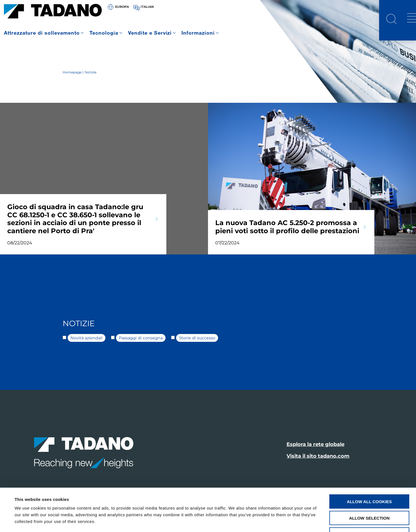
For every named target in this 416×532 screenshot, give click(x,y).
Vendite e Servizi (150, 33)
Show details (235, 521)
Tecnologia (104, 33)
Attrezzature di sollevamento (42, 33)
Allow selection (369, 480)
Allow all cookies (369, 463)
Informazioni (198, 33)
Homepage (72, 72)
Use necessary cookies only (369, 496)
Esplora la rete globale (315, 444)
